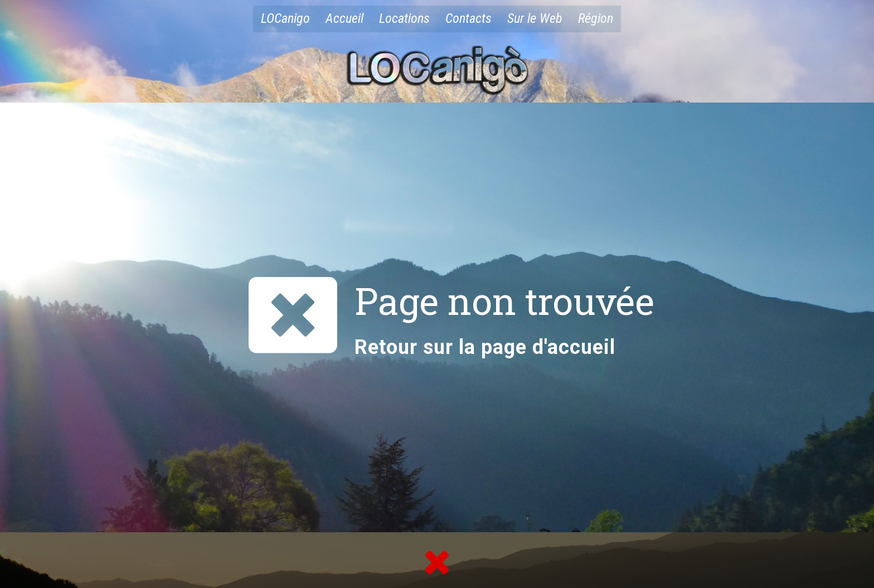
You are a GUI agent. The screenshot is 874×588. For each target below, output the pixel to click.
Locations (404, 18)
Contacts (468, 18)
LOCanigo (285, 18)
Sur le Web (535, 18)
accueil (581, 347)
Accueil (344, 18)
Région (596, 18)
